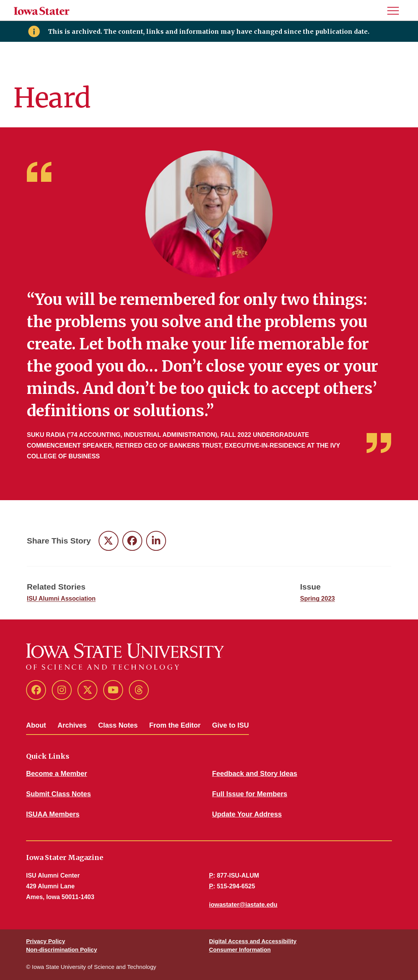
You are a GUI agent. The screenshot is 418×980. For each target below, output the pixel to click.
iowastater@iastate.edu (243, 905)
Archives (72, 725)
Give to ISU (230, 725)
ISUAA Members (53, 814)
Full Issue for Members (250, 794)
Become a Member (57, 774)
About (36, 725)
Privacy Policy (46, 941)
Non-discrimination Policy (62, 950)
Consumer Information (240, 950)
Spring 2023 (318, 599)
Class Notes (118, 725)
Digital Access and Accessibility (253, 941)
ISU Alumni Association (61, 599)
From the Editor (175, 725)
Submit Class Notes (58, 794)
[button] (396, 11)
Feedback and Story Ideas (255, 774)
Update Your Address (247, 814)
